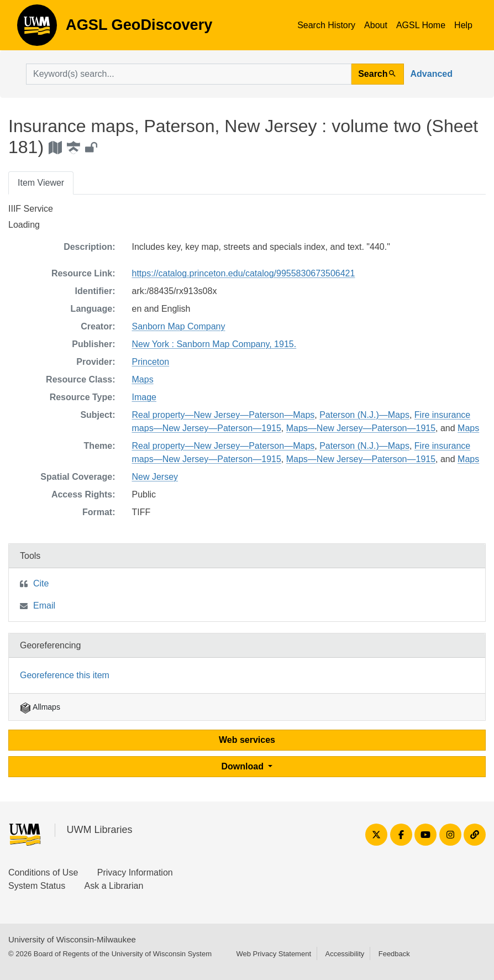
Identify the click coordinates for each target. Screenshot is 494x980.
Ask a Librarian (114, 886)
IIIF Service (31, 209)
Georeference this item (65, 675)
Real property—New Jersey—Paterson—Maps (224, 415)
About (376, 25)
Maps (143, 379)
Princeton (151, 362)
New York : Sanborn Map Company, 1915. (214, 344)
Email (44, 606)
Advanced (432, 74)
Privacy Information (135, 872)
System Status (37, 886)
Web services (247, 740)
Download (244, 766)
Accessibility (345, 954)
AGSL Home (421, 25)
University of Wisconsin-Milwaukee (72, 939)
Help (463, 25)
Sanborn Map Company (179, 326)
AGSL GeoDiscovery (37, 29)
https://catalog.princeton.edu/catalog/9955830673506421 (244, 273)
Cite (41, 583)
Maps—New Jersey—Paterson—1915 (361, 428)
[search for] (189, 74)
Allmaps (40, 707)
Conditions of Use (43, 872)
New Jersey (155, 477)
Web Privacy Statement (274, 954)
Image (144, 397)
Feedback (394, 954)
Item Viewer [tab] (41, 183)
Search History (326, 25)
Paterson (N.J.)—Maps (364, 415)
